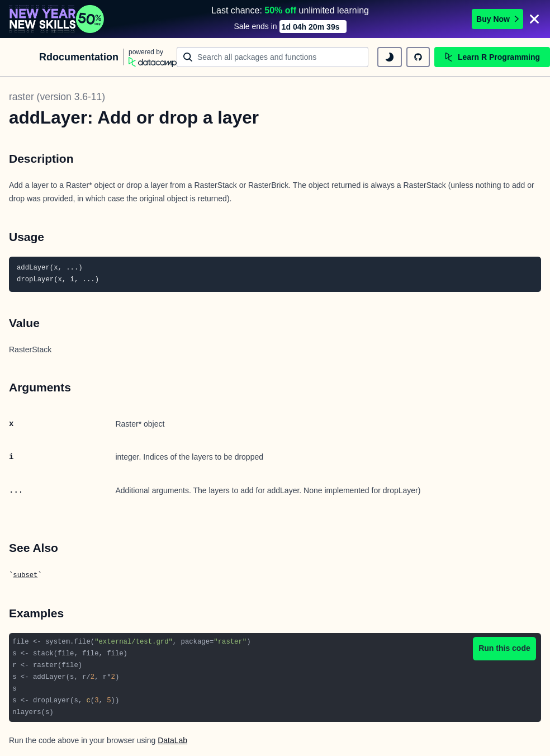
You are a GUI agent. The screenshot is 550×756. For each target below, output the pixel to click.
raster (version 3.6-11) (57, 96)
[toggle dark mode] (390, 56)
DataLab (172, 739)
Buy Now (497, 18)
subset (25, 574)
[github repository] (418, 56)
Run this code (504, 647)
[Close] (534, 18)
